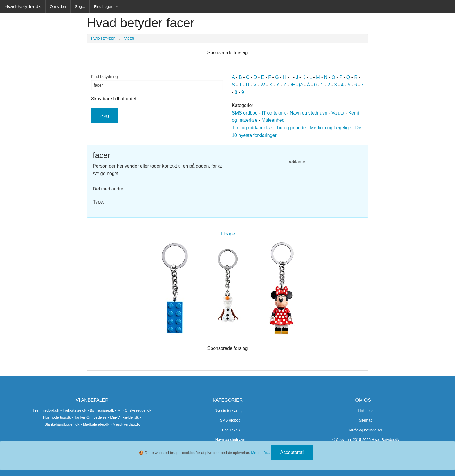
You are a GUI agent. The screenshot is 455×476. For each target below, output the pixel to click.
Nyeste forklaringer (230, 411)
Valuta (338, 113)
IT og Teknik (230, 430)
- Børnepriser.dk (101, 410)
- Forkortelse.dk (73, 410)
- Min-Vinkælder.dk (123, 417)
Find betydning (157, 82)
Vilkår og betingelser (366, 430)
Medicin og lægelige (331, 128)
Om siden (58, 7)
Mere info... (260, 453)
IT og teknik (274, 113)
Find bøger (103, 7)
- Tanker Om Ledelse (89, 417)
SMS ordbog (245, 113)
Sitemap (365, 420)
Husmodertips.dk (57, 417)
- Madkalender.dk (95, 424)
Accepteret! (292, 452)
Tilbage (228, 234)
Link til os (365, 411)
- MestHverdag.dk (125, 424)
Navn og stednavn (309, 113)
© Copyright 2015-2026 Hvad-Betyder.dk (366, 440)
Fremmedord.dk (46, 410)
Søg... (80, 7)
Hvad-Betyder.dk (23, 7)
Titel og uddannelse (252, 128)
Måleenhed (273, 120)
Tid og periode (291, 128)
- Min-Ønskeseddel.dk (133, 410)
